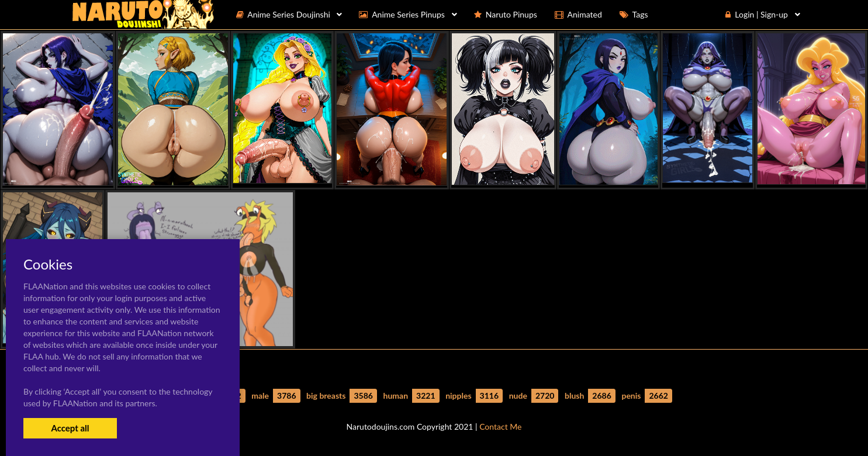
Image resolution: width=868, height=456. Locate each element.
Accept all (70, 428)
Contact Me (500, 426)
